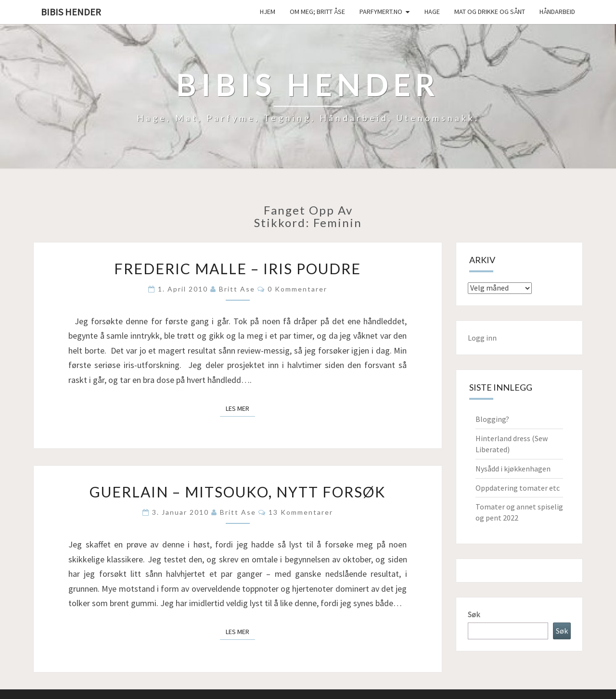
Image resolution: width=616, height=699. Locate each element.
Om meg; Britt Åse (317, 12)
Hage (432, 12)
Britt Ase (237, 289)
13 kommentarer (301, 512)
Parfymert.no (381, 12)
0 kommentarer (297, 289)
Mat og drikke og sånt (490, 12)
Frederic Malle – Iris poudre (237, 268)
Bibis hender (71, 12)
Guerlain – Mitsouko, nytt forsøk (237, 492)
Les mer (240, 408)
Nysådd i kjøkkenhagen (513, 469)
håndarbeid (557, 12)
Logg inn (482, 338)
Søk (474, 614)
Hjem (268, 12)
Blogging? (492, 419)
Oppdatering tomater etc (518, 488)
